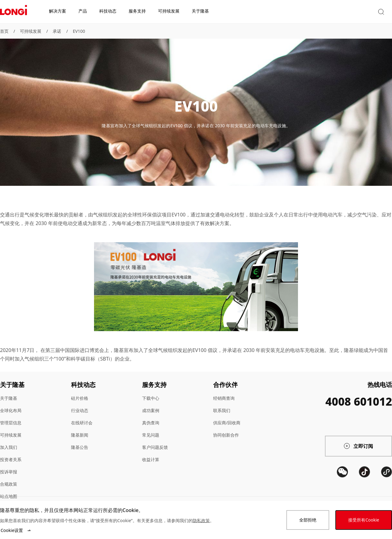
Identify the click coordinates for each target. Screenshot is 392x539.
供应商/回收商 (227, 423)
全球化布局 (11, 410)
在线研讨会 (82, 423)
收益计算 (151, 459)
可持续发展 (31, 31)
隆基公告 (80, 447)
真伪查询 (151, 423)
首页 (4, 31)
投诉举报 (9, 472)
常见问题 (151, 435)
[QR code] (342, 495)
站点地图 (9, 496)
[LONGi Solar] (13, 12)
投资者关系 (11, 459)
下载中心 (151, 398)
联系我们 (222, 410)
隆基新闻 (80, 435)
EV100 (79, 31)
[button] (335, 12)
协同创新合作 (226, 435)
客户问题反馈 (155, 447)
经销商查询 (224, 398)
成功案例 (151, 410)
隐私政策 (201, 520)
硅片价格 (80, 398)
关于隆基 (9, 398)
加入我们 (9, 447)
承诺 (57, 31)
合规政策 (9, 484)
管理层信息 (11, 423)
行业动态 (80, 410)
